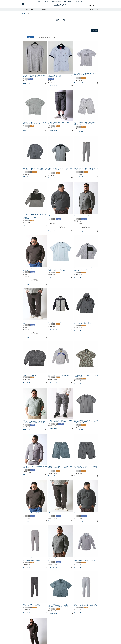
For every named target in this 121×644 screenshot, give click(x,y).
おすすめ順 (53, 37)
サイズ (91, 9)
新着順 (42, 37)
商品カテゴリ (30, 9)
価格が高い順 (37, 37)
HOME (23, 14)
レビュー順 (47, 37)
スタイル (60, 9)
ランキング (76, 9)
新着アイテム (45, 9)
